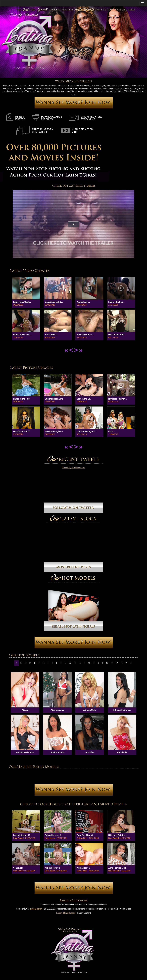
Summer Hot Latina (54, 399)
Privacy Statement (74, 901)
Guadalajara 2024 (21, 431)
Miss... (111, 431)
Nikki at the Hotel (116, 335)
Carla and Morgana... (86, 431)
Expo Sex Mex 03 (85, 835)
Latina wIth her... (116, 302)
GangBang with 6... (54, 302)
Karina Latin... (83, 302)
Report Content (84, 913)
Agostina (90, 752)
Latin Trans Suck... (22, 302)
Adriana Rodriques (122, 710)
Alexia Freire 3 (83, 868)
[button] (73, 224)
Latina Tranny (36, 909)
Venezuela (18, 868)
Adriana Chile (90, 710)
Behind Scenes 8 (53, 835)
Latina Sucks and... (22, 335)
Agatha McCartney (25, 752)
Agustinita (122, 752)
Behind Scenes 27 (22, 835)
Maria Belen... (51, 335)
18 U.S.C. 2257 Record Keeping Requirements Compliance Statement (75, 909)
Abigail (25, 710)
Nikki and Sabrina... (118, 835)
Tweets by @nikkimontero (73, 468)
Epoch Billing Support (66, 913)
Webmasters (125, 909)
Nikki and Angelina (54, 431)
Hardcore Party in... (118, 399)
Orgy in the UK (84, 399)
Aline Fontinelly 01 (117, 868)
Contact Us (113, 909)
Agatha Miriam (57, 752)
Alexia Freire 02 (52, 868)
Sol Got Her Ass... (85, 335)
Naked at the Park (22, 399)
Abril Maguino (57, 710)
